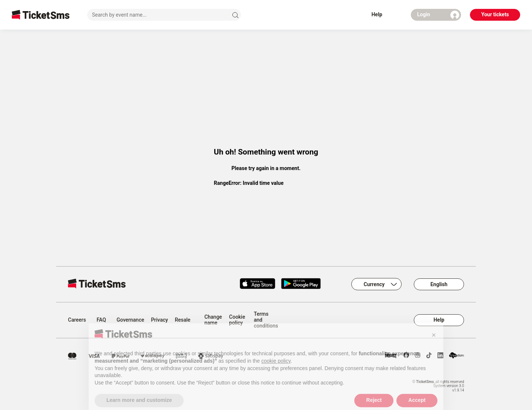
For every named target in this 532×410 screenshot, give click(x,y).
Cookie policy (237, 320)
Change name (213, 320)
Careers (77, 320)
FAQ (101, 320)
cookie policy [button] (276, 368)
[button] (434, 342)
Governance (131, 320)
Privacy (160, 320)
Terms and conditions (266, 320)
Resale (183, 320)
